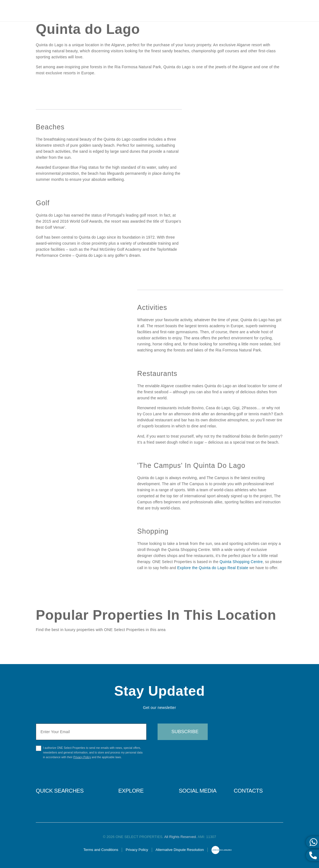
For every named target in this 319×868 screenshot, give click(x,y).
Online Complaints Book (221, 850)
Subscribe (185, 732)
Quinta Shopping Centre (241, 562)
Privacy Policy (82, 757)
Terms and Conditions (101, 850)
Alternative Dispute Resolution (180, 850)
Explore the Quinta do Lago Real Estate (213, 568)
